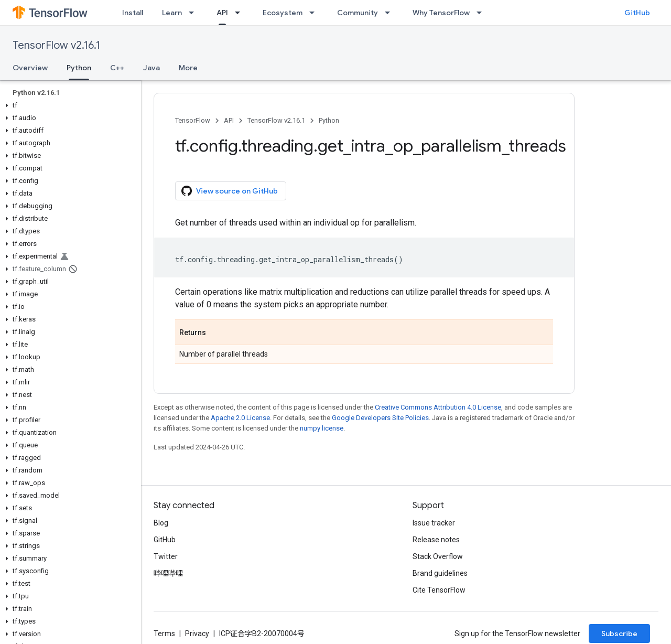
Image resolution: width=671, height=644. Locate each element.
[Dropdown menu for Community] (391, 13)
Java (151, 68)
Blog (161, 523)
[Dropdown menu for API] (241, 13)
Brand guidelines (440, 573)
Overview (30, 68)
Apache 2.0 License (240, 418)
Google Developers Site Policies (380, 418)
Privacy (197, 634)
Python (329, 120)
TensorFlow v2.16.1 (56, 45)
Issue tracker (434, 523)
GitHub (637, 13)
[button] (68, 105)
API (229, 120)
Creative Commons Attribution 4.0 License (438, 407)
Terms (164, 634)
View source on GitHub (230, 191)
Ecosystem (283, 13)
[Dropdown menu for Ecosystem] (315, 13)
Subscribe (619, 634)
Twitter (166, 556)
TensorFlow (193, 120)
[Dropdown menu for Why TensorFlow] (482, 13)
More (188, 68)
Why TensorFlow (441, 13)
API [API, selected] (222, 13)
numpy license (322, 428)
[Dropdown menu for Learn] (194, 13)
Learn (172, 13)
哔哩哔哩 (168, 573)
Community (358, 13)
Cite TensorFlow (439, 590)
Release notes (436, 540)
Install (133, 13)
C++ (117, 68)
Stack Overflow (438, 556)
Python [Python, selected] (79, 68)
